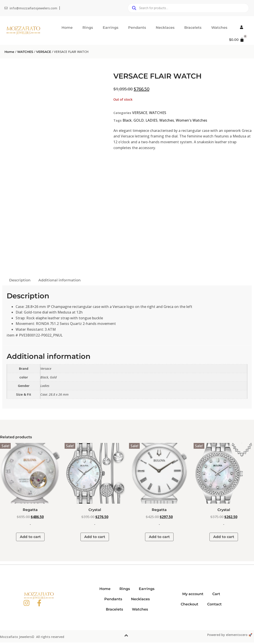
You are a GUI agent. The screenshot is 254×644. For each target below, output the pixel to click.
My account (193, 594)
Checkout (189, 604)
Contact (214, 604)
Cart (216, 594)
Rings (88, 28)
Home (67, 28)
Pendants (137, 28)
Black (127, 120)
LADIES (152, 120)
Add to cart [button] (30, 537)
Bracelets (193, 28)
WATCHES (25, 52)
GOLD (139, 120)
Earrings (111, 28)
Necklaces (165, 28)
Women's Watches (192, 120)
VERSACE (44, 52)
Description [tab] (20, 280)
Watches (219, 28)
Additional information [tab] (59, 280)
